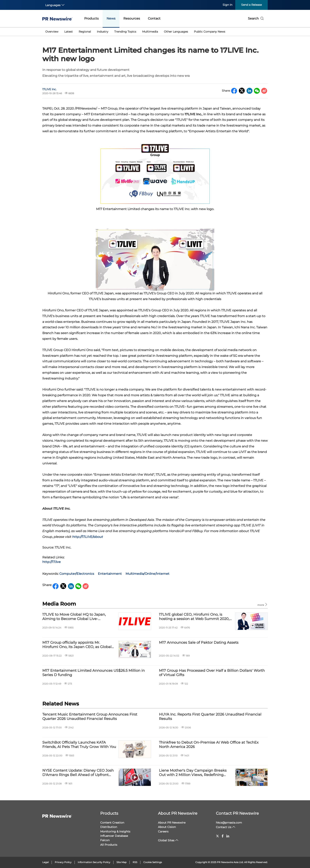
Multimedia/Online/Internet (147, 574)
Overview (52, 32)
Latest (69, 32)
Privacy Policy (63, 862)
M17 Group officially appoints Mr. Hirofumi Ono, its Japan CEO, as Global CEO (77, 645)
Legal (45, 862)
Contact (154, 18)
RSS (135, 862)
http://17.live (52, 562)
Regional (85, 32)
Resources (132, 18)
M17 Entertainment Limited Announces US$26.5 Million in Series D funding (94, 673)
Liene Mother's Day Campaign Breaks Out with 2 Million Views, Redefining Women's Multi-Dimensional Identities (193, 773)
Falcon (105, 840)
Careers (163, 831)
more (263, 605)
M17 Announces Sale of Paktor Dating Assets (199, 643)
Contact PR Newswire (237, 813)
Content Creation (112, 823)
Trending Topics (125, 32)
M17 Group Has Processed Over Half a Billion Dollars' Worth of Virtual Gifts (212, 673)
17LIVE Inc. (49, 89)
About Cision (167, 827)
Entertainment (110, 574)
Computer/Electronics (77, 574)
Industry (103, 32)
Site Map (121, 862)
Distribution (109, 827)
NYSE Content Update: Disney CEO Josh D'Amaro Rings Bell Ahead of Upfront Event (78, 773)
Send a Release (251, 5)
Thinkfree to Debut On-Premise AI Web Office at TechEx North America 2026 (209, 745)
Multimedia (150, 32)
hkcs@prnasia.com (229, 823)
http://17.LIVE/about (88, 537)
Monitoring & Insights (115, 831)
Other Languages (176, 32)
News (111, 18)
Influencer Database (114, 836)
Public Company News (210, 32)
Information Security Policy (94, 862)
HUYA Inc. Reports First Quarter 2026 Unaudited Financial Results (210, 717)
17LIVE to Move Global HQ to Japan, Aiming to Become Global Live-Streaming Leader (74, 617)
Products (91, 18)
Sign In (227, 5)
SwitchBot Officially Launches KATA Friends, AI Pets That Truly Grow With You (79, 745)
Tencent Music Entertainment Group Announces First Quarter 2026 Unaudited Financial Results (90, 717)
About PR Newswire (178, 813)
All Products (109, 845)
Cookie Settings (153, 862)
